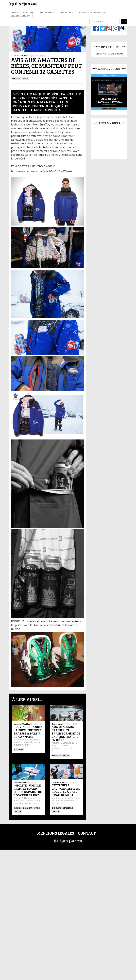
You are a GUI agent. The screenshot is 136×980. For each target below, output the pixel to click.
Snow (66, 755)
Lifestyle (67, 12)
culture (19, 749)
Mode (26, 78)
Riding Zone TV (21, 16)
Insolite (28, 12)
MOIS (111, 54)
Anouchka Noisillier (22, 724)
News (15, 12)
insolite (28, 792)
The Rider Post (20, 767)
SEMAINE (101, 54)
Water (18, 795)
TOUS (120, 54)
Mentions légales (56, 827)
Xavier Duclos (19, 55)
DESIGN (18, 792)
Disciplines (47, 12)
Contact (87, 827)
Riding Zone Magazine (93, 12)
